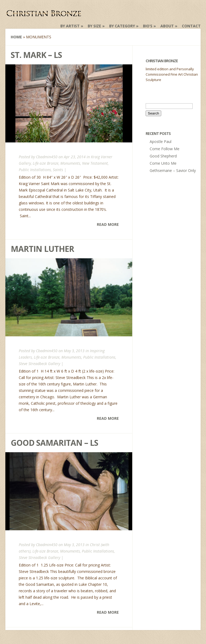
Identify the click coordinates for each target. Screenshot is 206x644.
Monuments (70, 163)
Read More (108, 224)
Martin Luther (42, 249)
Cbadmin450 (47, 157)
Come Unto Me (163, 163)
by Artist (70, 26)
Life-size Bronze (46, 163)
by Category (122, 26)
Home (16, 37)
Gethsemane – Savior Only (173, 170)
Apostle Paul (161, 141)
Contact (191, 26)
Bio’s (148, 26)
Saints (58, 170)
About (167, 26)
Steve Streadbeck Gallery (39, 364)
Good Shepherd (163, 156)
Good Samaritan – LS (54, 443)
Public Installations (35, 170)
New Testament (95, 163)
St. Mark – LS (36, 55)
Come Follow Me (165, 149)
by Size (94, 26)
